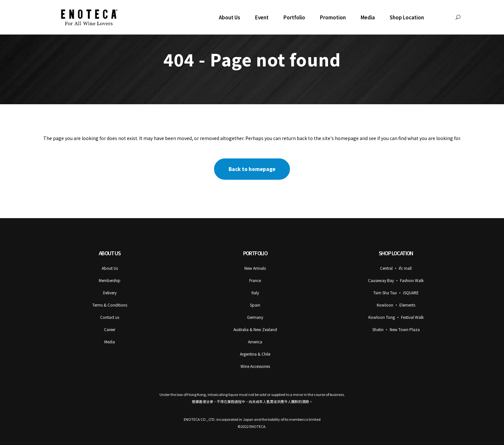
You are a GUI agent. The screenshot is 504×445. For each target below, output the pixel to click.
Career (110, 329)
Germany (255, 317)
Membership (110, 280)
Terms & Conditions (110, 305)
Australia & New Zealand (255, 329)
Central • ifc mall (396, 268)
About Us (110, 268)
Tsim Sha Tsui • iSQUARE (396, 293)
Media (110, 342)
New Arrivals (255, 268)
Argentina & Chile (255, 354)
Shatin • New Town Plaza (396, 329)
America (255, 342)
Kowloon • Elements (396, 305)
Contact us (110, 317)
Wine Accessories (255, 366)
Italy (255, 293)
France (255, 280)
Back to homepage (252, 169)
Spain (255, 305)
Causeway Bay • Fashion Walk (396, 280)
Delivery (110, 293)
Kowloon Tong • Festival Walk (396, 317)
